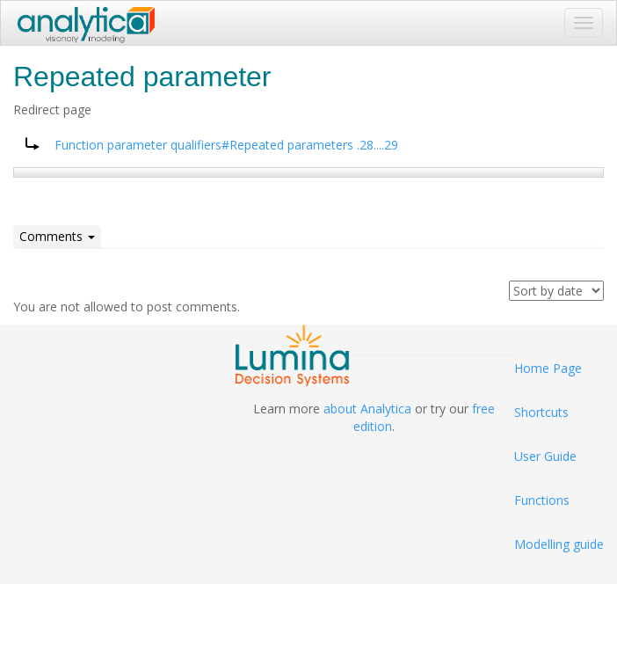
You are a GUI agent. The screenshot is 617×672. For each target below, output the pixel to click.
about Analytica (367, 409)
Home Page (548, 368)
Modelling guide (559, 544)
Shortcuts (541, 412)
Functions (542, 500)
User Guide (545, 456)
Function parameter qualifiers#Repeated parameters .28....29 (226, 145)
